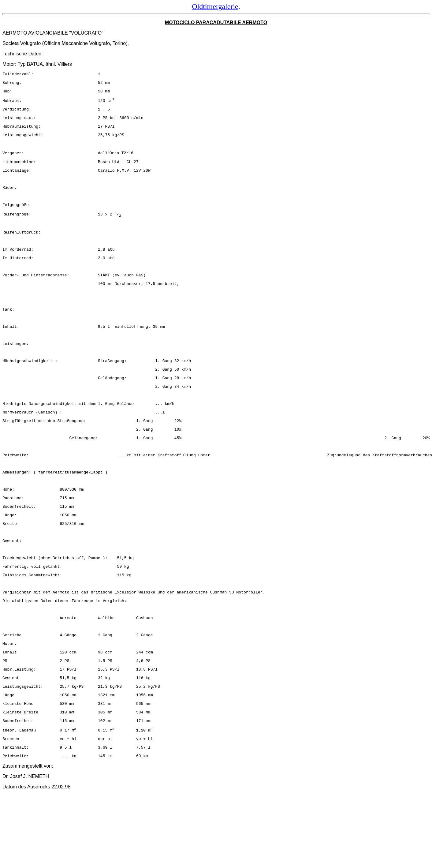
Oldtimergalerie (215, 6)
